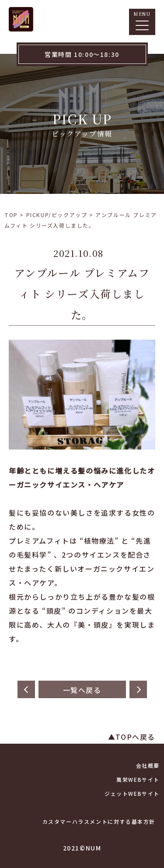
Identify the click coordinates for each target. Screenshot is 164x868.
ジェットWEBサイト (132, 793)
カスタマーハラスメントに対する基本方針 (99, 821)
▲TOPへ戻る (132, 737)
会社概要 (148, 765)
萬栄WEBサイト (138, 779)
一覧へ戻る (82, 690)
